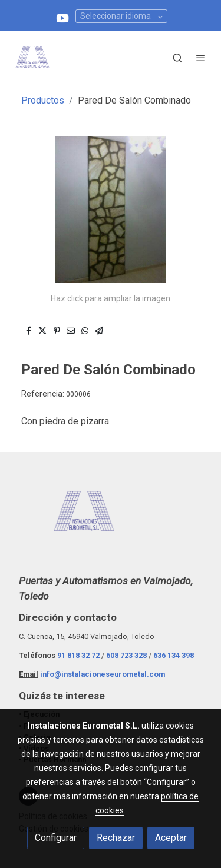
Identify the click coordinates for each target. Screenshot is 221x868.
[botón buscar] (177, 58)
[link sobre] (111, 519)
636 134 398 (174, 655)
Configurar (56, 838)
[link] (32, 58)
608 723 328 (126, 655)
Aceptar (171, 838)
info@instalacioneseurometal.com (103, 674)
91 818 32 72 (78, 655)
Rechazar (116, 838)
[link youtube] (62, 17)
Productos (43, 100)
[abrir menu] (201, 58)
